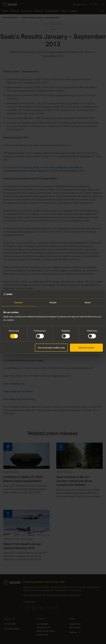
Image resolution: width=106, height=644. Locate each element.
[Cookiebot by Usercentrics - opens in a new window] (91, 294)
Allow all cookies (86, 348)
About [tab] (88, 302)
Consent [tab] (18, 302)
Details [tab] (53, 302)
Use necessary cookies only (51, 348)
